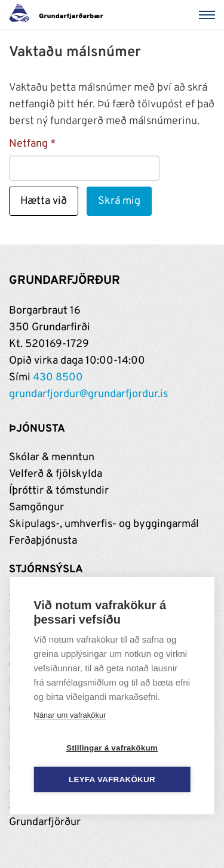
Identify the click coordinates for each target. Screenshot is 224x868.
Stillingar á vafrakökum (112, 748)
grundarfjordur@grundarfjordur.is (88, 394)
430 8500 (58, 378)
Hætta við (44, 201)
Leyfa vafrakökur (112, 779)
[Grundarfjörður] (59, 15)
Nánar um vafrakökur (70, 715)
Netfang (28, 144)
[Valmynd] (209, 15)
